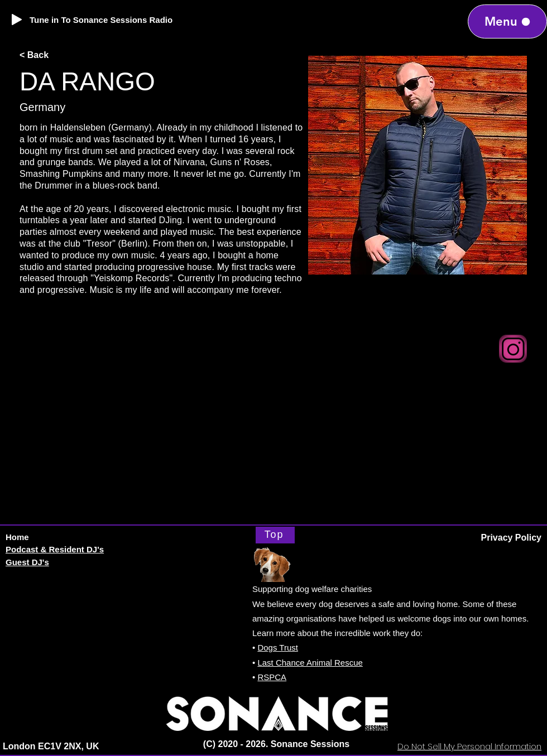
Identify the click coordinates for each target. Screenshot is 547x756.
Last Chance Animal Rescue (310, 663)
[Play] (17, 20)
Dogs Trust (278, 647)
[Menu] (507, 21)
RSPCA (272, 677)
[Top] (275, 535)
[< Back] (56, 56)
